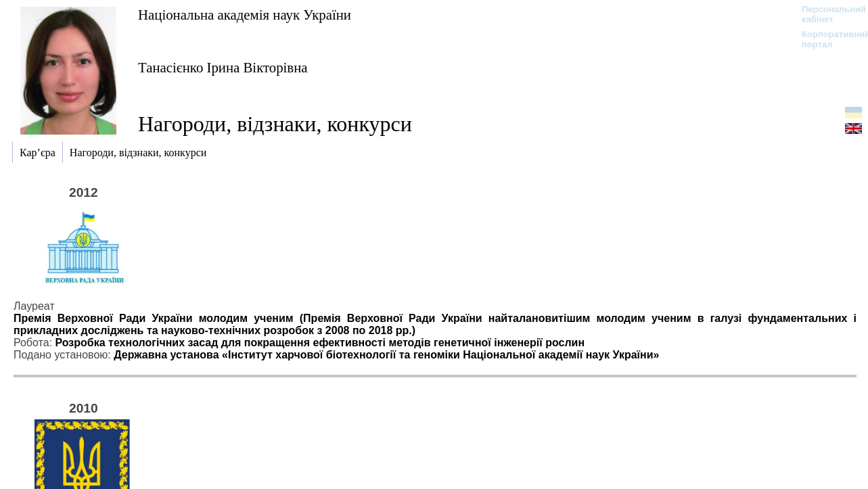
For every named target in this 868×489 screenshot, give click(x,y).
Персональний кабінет (827, 14)
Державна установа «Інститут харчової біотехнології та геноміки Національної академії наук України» (386, 355)
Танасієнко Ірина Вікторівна (223, 67)
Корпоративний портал (827, 39)
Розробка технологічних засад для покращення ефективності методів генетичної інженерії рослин (320, 343)
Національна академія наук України (245, 15)
